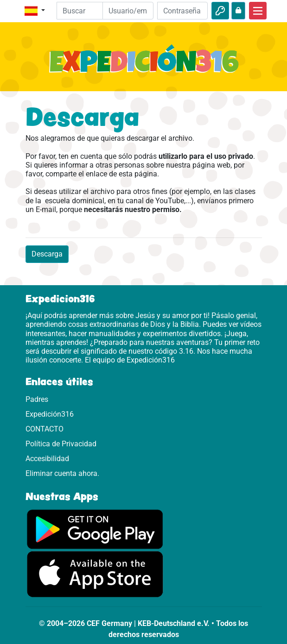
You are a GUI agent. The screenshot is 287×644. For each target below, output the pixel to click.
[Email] (128, 11)
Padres (37, 399)
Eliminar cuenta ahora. (62, 473)
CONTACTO (45, 429)
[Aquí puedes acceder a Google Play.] (95, 529)
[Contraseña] (183, 11)
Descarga (47, 254)
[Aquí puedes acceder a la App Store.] (95, 574)
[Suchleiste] (86, 11)
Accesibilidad (47, 459)
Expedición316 (50, 414)
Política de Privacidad (61, 444)
